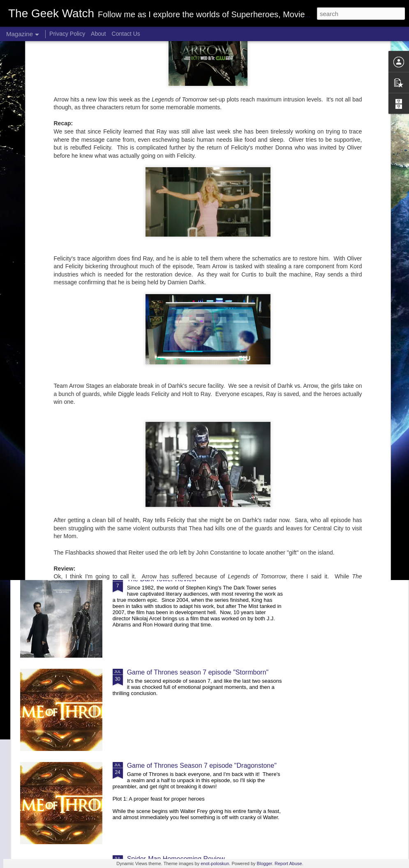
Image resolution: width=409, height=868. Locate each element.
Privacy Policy (67, 34)
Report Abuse (288, 863)
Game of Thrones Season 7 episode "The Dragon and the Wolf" (162, 334)
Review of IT (53, 323)
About (98, 34)
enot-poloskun (215, 863)
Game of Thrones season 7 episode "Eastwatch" (352, 330)
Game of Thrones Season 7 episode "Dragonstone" (202, 766)
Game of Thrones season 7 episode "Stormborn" (198, 672)
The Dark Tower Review (162, 579)
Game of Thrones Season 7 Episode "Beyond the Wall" (256, 330)
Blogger (265, 863)
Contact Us (126, 34)
